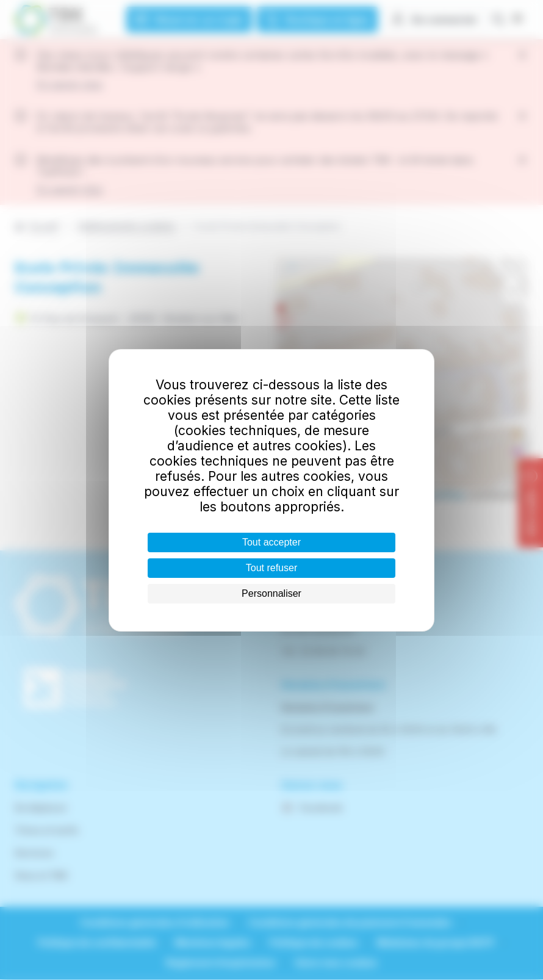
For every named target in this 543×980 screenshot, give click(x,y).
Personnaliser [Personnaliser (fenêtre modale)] (271, 593)
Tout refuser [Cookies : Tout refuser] (271, 568)
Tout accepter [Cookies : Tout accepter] (271, 542)
